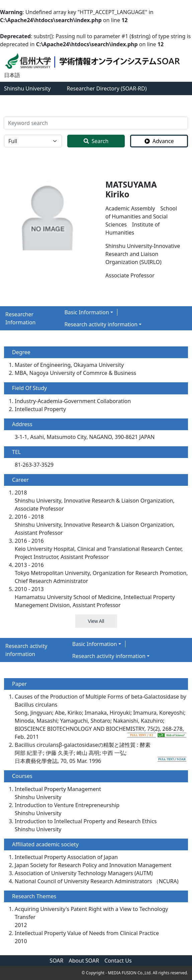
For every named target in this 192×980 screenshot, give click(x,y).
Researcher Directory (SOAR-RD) (107, 88)
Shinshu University (27, 88)
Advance (159, 141)
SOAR (56, 961)
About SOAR (84, 961)
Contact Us (118, 961)
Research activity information (101, 324)
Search (96, 141)
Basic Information (87, 312)
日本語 (12, 75)
